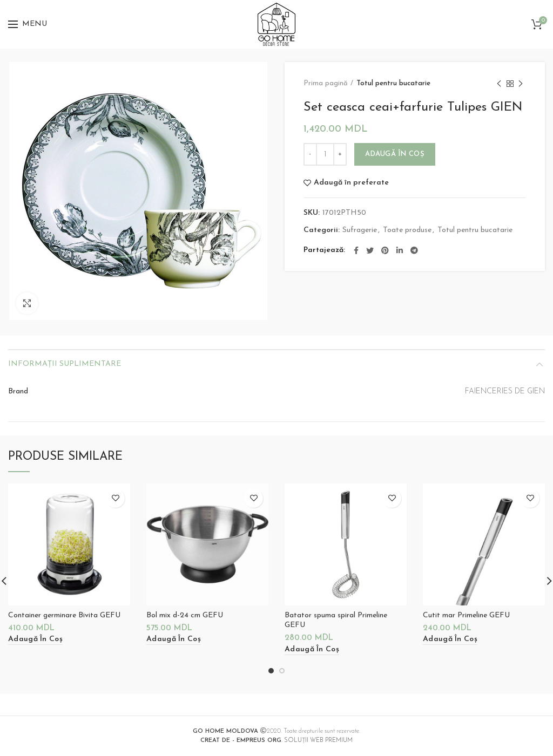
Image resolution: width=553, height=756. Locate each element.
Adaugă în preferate (351, 183)
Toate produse (407, 230)
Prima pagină (326, 83)
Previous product (499, 85)
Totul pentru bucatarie (393, 83)
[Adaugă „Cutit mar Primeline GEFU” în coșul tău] (450, 640)
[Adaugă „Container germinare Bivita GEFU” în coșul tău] (35, 640)
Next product (521, 85)
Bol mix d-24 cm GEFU (185, 615)
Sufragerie (360, 230)
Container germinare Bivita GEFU (64, 615)
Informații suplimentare (65, 364)
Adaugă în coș (395, 154)
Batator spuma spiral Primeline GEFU (336, 620)
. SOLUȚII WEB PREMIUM (276, 741)
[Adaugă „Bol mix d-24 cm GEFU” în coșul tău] (174, 640)
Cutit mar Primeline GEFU (466, 615)
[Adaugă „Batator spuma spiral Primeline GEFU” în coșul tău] (312, 650)
